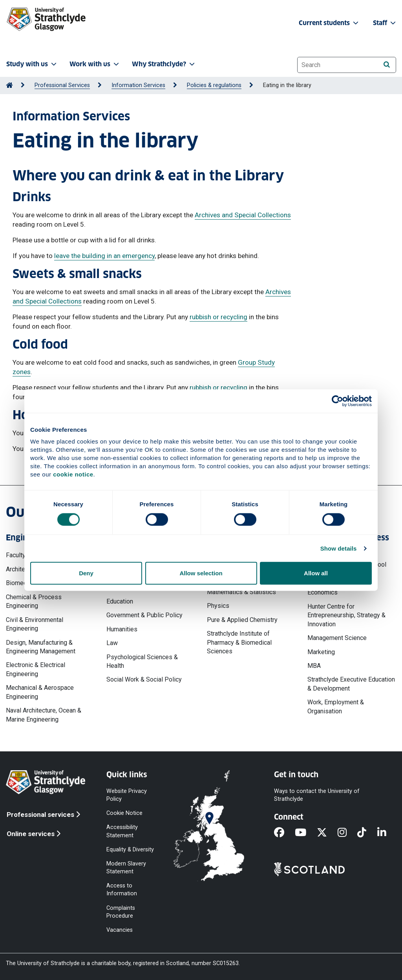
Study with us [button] (32, 64)
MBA (314, 666)
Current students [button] (329, 23)
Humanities (122, 629)
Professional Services (62, 85)
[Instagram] (347, 833)
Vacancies (120, 930)
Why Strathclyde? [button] (164, 64)
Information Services (138, 85)
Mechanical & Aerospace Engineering (40, 692)
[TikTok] (367, 833)
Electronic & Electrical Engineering (36, 669)
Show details (339, 548)
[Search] (386, 65)
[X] (327, 833)
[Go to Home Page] (9, 85)
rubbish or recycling (218, 317)
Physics (218, 606)
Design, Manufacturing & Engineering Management (41, 647)
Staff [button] (385, 23)
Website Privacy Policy (127, 795)
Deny (86, 573)
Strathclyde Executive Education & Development (351, 684)
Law (112, 643)
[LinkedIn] (387, 833)
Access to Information (122, 890)
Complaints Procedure (121, 912)
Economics (323, 592)
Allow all (316, 573)
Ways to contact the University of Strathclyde (317, 795)
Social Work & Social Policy (144, 679)
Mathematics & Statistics (241, 592)
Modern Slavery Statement (126, 867)
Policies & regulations (214, 85)
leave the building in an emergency (104, 256)
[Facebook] (284, 833)
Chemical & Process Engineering (34, 601)
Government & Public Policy (144, 615)
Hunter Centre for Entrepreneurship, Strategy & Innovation (346, 615)
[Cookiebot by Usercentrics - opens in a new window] (337, 401)
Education (120, 601)
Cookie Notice (124, 813)
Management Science (337, 638)
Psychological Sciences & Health (142, 661)
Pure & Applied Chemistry (242, 620)
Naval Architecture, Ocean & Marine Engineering (44, 715)
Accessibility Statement (122, 831)
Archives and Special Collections (243, 215)
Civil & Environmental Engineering (35, 624)
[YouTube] (306, 833)
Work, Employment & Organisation (336, 706)
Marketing (321, 652)
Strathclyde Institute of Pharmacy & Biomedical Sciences (239, 642)
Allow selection (201, 573)
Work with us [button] (95, 64)
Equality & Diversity (130, 849)
